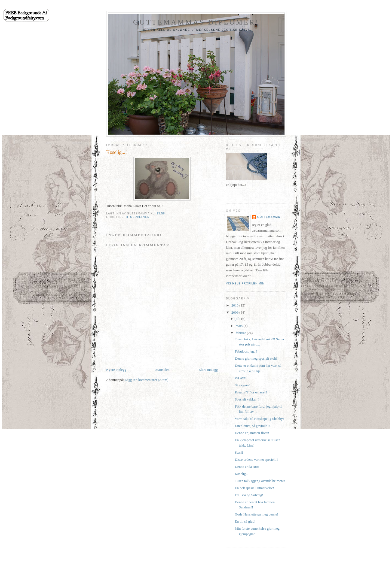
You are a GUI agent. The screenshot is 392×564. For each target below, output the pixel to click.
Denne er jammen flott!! (252, 433)
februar (241, 333)
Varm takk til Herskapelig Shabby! (259, 419)
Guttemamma (269, 217)
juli (239, 319)
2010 (235, 305)
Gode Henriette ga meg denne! (256, 514)
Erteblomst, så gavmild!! (252, 426)
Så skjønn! (242, 385)
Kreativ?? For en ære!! (251, 392)
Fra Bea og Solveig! (249, 495)
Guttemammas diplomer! (196, 22)
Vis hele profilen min (245, 283)
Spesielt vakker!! (247, 399)
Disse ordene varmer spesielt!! (256, 460)
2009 (235, 312)
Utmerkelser (138, 217)
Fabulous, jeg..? (246, 351)
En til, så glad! (245, 521)
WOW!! (241, 378)
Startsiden (163, 370)
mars (240, 326)
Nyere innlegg (116, 370)
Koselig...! (242, 474)
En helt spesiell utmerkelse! (254, 488)
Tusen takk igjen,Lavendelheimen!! (260, 481)
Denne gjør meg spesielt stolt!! (256, 358)
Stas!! (239, 452)
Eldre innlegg (208, 370)
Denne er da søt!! (247, 467)
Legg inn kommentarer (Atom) (147, 380)
